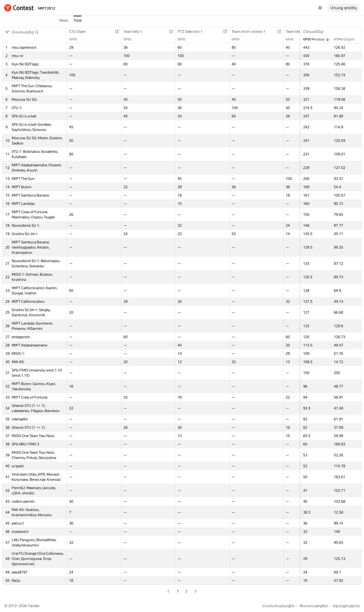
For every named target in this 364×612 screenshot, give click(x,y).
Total (77, 20)
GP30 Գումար (316, 39)
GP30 (76, 39)
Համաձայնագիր (278, 606)
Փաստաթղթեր (314, 606)
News (64, 20)
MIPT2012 (47, 8)
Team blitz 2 (298, 31)
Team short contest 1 (251, 31)
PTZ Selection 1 (193, 31)
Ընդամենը (316, 31)
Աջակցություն (346, 606)
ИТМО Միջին (347, 39)
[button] (25, 32)
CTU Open (80, 31)
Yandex (34, 606)
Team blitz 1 (135, 31)
